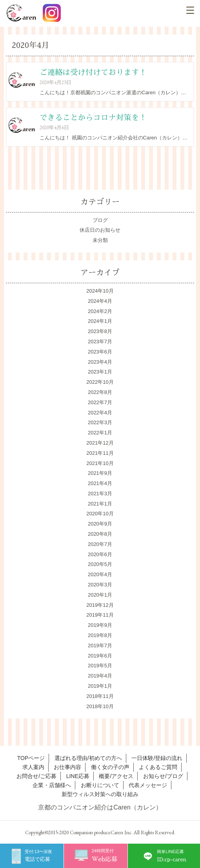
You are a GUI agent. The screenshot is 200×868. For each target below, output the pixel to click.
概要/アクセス (116, 776)
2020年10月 (100, 514)
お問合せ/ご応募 (36, 776)
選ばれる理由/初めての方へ (88, 758)
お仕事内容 (67, 767)
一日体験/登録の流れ (157, 758)
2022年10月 (100, 382)
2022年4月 (100, 413)
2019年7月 (100, 646)
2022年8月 (100, 392)
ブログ (100, 220)
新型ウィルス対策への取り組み (100, 794)
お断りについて (100, 785)
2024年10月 (100, 291)
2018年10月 (100, 706)
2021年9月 (100, 473)
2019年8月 (100, 635)
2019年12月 (100, 605)
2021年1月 (100, 504)
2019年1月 (100, 686)
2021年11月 (100, 453)
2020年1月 (100, 595)
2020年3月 (100, 585)
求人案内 (33, 767)
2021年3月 (100, 494)
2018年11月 (100, 696)
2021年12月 (100, 443)
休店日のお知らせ (100, 230)
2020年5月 (100, 564)
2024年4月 (100, 301)
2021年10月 (100, 463)
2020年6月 (100, 554)
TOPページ (31, 758)
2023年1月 (100, 372)
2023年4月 (100, 362)
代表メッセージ (148, 785)
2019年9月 (100, 625)
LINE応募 (78, 776)
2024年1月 (100, 321)
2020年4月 (100, 574)
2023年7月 (100, 342)
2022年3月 (100, 422)
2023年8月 (100, 331)
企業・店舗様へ (52, 785)
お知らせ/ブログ (163, 776)
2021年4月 (100, 483)
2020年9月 (100, 524)
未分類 (100, 240)
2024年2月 (100, 311)
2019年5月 (100, 666)
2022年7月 (100, 402)
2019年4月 (100, 676)
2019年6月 (100, 656)
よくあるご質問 (158, 767)
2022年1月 (100, 433)
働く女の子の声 (110, 767)
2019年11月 (100, 615)
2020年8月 (100, 534)
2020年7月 (100, 544)
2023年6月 (100, 352)
